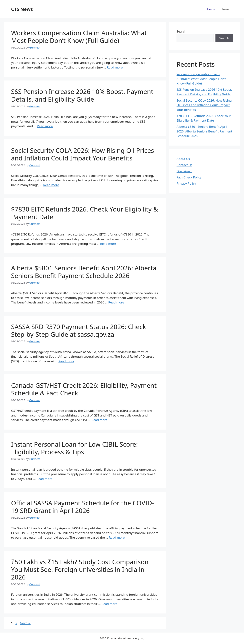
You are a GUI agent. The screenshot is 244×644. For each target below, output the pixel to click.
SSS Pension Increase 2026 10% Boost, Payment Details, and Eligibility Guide (82, 95)
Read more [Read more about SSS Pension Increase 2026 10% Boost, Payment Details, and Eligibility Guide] (45, 126)
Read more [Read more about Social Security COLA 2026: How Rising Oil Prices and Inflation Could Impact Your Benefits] (51, 185)
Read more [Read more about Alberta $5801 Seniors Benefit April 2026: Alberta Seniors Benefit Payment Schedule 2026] (116, 302)
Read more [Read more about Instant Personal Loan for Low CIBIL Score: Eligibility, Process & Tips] (44, 479)
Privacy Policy (186, 183)
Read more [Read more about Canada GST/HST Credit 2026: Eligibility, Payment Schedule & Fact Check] (99, 420)
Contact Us (184, 165)
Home (211, 9)
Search (181, 31)
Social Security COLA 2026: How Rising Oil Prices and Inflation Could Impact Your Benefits (83, 154)
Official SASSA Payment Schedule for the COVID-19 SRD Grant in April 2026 (83, 507)
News (226, 9)
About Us (183, 159)
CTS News (22, 9)
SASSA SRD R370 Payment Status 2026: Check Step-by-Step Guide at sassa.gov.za (79, 330)
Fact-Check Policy (189, 177)
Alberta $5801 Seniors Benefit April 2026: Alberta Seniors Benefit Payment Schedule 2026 (84, 272)
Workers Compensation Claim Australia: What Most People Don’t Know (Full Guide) (79, 37)
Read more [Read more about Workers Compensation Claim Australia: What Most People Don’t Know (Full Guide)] (115, 67)
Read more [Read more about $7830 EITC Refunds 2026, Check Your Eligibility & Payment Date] (108, 244)
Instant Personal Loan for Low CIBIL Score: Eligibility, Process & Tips (74, 448)
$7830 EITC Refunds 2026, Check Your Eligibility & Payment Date (85, 213)
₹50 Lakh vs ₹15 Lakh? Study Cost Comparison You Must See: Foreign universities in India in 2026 (80, 569)
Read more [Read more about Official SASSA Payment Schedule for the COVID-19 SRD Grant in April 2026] (117, 537)
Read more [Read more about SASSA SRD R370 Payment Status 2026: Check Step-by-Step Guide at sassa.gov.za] (66, 361)
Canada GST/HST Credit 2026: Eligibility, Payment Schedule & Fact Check (84, 389)
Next (25, 623)
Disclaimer (184, 171)
